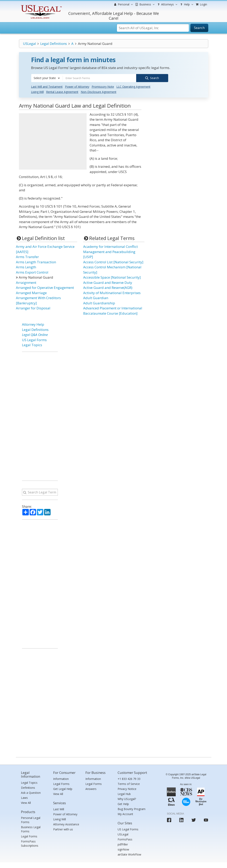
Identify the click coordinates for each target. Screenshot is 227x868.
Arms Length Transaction (36, 262)
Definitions (28, 787)
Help (186, 4)
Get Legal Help (63, 789)
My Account (125, 814)
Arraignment (26, 282)
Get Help (123, 804)
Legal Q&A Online (35, 334)
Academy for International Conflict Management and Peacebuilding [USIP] (110, 251)
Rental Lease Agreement (62, 92)
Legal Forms (29, 836)
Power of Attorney (77, 86)
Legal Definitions (54, 44)
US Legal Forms (34, 339)
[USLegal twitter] (194, 820)
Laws (24, 797)
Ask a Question (31, 792)
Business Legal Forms (31, 829)
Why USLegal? (127, 799)
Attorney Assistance (66, 824)
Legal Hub (124, 794)
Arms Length (26, 267)
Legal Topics (32, 345)
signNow (123, 849)
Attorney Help (33, 324)
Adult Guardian (96, 298)
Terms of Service (129, 784)
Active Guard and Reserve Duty (108, 282)
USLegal (30, 44)
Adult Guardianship (99, 303)
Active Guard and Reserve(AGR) (108, 287)
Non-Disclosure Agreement (99, 92)
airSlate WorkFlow (129, 854)
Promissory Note (103, 86)
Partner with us (63, 829)
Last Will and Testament (47, 86)
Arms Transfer (27, 257)
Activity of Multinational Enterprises (112, 292)
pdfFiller (123, 844)
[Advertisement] (53, 141)
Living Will (37, 92)
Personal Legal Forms (31, 820)
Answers (91, 789)
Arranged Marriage (31, 292)
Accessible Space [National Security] (112, 277)
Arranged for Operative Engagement (45, 287)
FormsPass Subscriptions (30, 843)
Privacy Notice (127, 789)
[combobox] (47, 78)
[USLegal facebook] (169, 820)
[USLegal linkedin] (181, 820)
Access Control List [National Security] (113, 262)
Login (201, 4)
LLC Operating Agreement (133, 86)
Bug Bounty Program (132, 809)
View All (26, 802)
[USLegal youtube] (206, 820)
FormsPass (125, 839)
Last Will (59, 809)
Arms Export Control (32, 272)
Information (61, 779)
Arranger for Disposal (33, 308)
